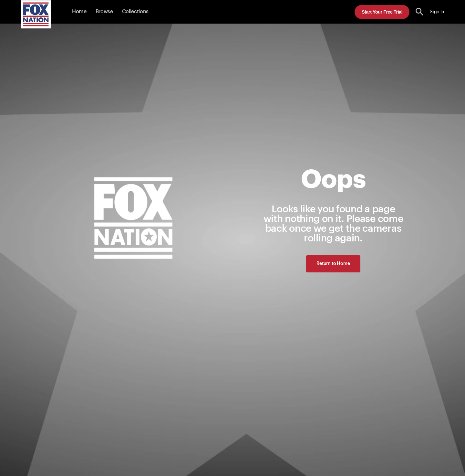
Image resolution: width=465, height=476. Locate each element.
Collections (135, 12)
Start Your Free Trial (382, 12)
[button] (420, 12)
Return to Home (333, 264)
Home (79, 12)
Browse (104, 12)
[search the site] (420, 12)
